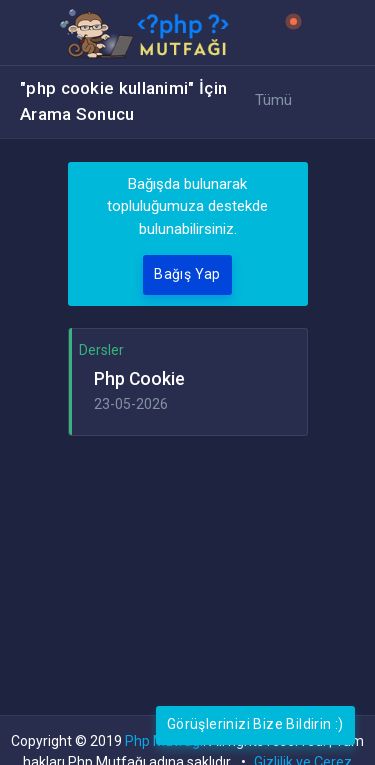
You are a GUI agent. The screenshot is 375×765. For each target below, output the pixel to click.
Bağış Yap (187, 274)
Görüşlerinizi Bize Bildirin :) (255, 724)
